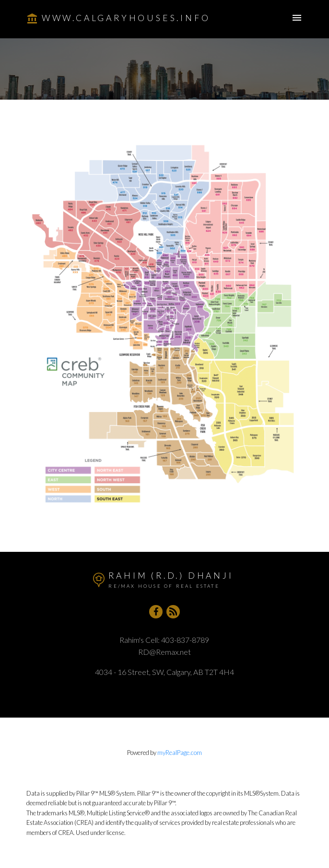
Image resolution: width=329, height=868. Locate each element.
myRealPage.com (180, 753)
